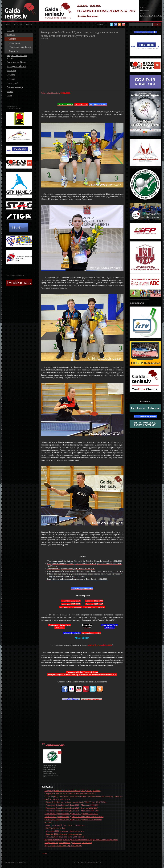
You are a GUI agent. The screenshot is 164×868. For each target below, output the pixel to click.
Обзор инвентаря (15, 87)
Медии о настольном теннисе (17, 57)
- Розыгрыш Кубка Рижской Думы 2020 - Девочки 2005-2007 (71, 814)
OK (157, 25)
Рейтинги (11, 71)
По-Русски (18, 24)
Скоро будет (14, 43)
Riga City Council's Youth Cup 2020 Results (63, 845)
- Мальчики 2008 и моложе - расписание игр (64, 831)
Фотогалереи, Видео (17, 62)
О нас (10, 96)
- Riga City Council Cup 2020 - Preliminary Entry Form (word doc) (73, 790)
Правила (11, 75)
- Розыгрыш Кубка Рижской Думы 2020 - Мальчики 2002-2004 (72, 805)
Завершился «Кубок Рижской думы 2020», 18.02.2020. (68, 843)
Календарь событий (16, 66)
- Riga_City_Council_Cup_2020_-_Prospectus (64, 825)
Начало (10, 30)
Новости (11, 35)
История (11, 79)
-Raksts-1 (49, 822)
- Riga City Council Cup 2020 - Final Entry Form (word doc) (70, 793)
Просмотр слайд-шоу (55, 745)
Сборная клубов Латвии (20, 47)
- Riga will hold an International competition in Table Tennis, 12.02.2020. (75, 802)
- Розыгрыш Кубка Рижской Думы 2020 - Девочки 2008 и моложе (73, 819)
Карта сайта (98, 24)
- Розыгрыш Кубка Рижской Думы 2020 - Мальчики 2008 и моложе (74, 817)
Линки (10, 91)
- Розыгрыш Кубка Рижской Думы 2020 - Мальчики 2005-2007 (72, 811)
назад (45, 853)
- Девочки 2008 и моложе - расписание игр (63, 834)
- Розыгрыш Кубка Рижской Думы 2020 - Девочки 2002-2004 (71, 808)
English (29, 24)
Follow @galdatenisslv (50, 93)
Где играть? (12, 83)
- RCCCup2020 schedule (55, 828)
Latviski (7, 24)
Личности (13, 51)
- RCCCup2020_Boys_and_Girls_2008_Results (65, 837)
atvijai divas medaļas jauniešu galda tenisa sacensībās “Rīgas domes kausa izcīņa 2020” (81, 840)
